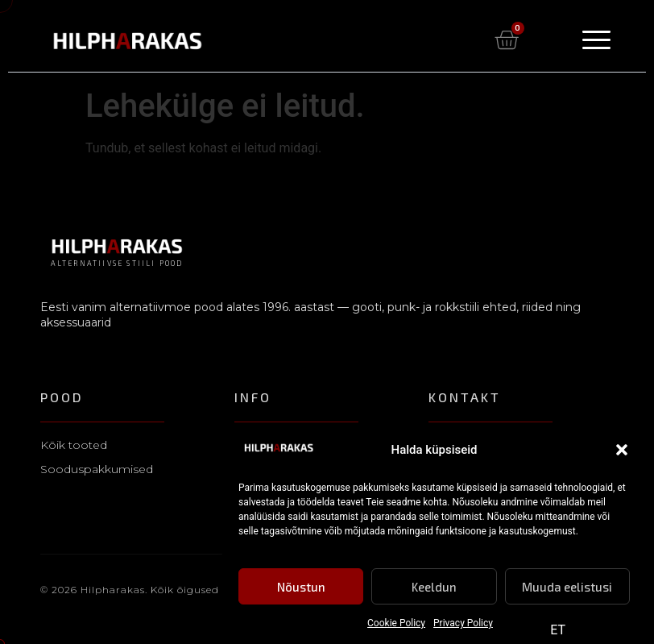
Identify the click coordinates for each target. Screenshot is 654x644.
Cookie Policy (396, 625)
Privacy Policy (463, 625)
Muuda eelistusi (567, 588)
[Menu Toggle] (596, 40)
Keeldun (434, 588)
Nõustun (301, 588)
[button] (622, 451)
